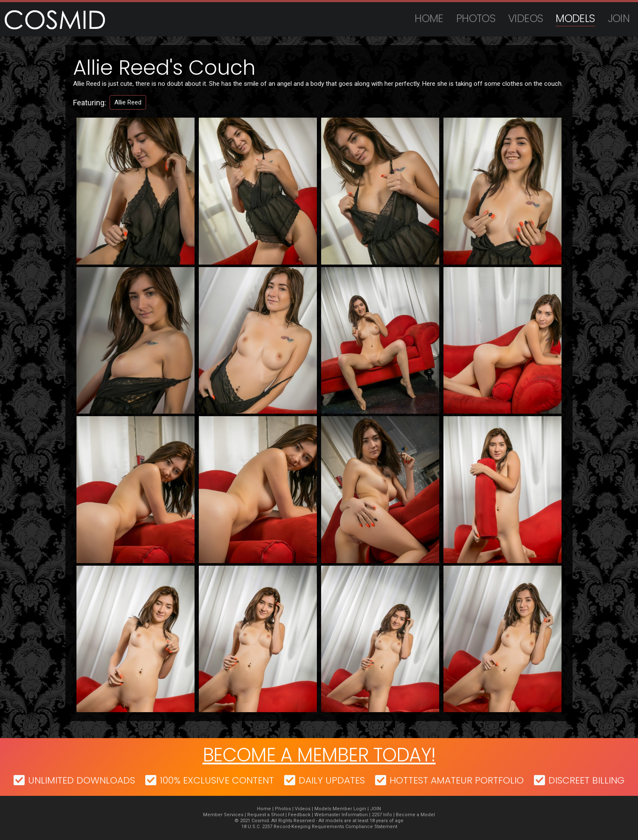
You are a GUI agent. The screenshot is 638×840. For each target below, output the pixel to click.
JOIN (619, 18)
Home (429, 18)
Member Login (349, 809)
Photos (476, 18)
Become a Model (415, 815)
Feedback (299, 815)
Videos (525, 18)
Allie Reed (128, 102)
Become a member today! (319, 755)
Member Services (223, 815)
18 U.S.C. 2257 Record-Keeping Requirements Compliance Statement (319, 827)
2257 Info (382, 815)
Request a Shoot (266, 815)
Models (575, 18)
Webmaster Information (341, 815)
